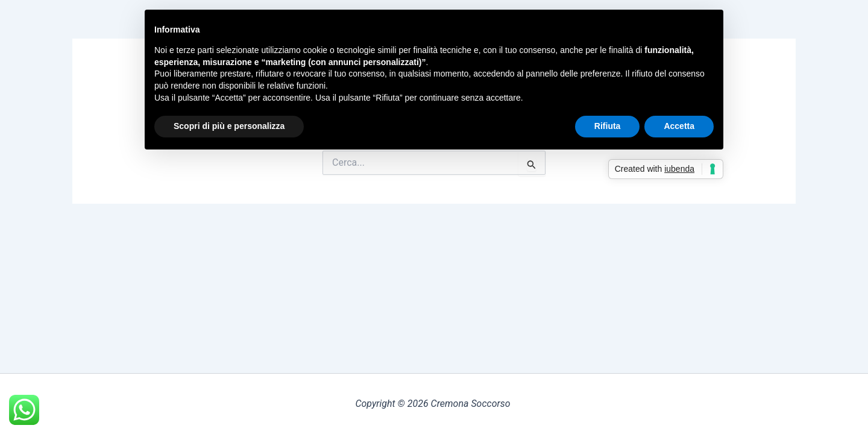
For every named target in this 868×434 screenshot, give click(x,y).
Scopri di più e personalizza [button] (229, 126)
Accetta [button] (679, 126)
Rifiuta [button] (608, 126)
